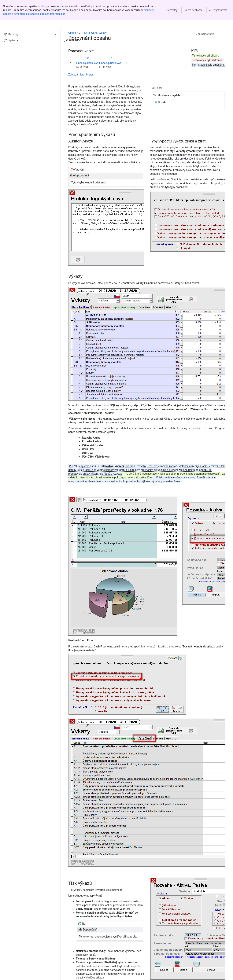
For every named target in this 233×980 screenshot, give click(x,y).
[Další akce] (222, 34)
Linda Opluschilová (87, 63)
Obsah (72, 33)
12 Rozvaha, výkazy (95, 33)
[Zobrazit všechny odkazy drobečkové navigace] (80, 33)
